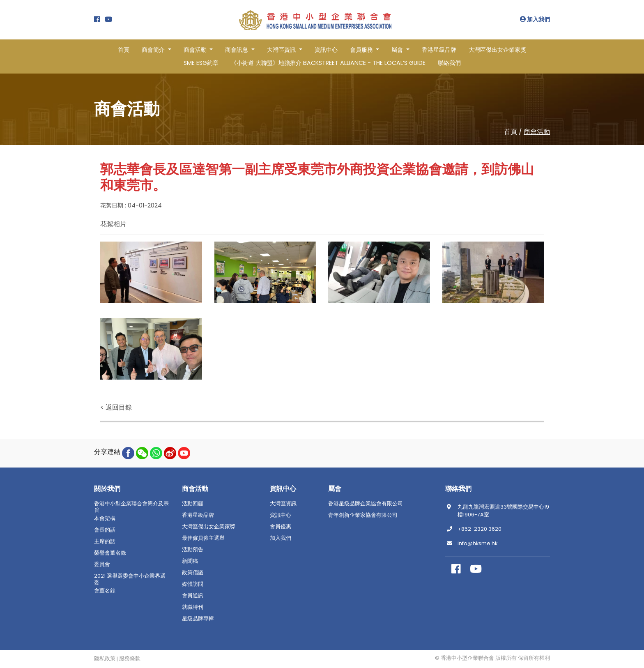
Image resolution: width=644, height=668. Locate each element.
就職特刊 (193, 607)
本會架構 (105, 518)
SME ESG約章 (201, 63)
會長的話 (105, 530)
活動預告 (193, 550)
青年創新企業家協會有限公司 (363, 515)
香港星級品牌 (439, 50)
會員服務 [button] (362, 50)
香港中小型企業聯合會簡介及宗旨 (131, 507)
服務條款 (130, 659)
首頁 (124, 50)
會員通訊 (193, 596)
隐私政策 (105, 659)
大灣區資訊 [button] (282, 50)
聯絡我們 (449, 63)
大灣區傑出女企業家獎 (497, 50)
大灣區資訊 (283, 504)
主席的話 (105, 541)
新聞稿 (190, 561)
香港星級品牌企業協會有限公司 (366, 504)
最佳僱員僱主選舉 (203, 538)
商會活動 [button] (196, 50)
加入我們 (535, 19)
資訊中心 (326, 50)
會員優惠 (281, 527)
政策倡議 (193, 573)
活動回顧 (193, 504)
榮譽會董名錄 (110, 553)
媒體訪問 (193, 584)
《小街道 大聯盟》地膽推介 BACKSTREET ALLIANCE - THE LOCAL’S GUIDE (328, 63)
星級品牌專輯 (198, 619)
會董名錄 (105, 591)
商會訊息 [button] (237, 50)
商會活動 (537, 132)
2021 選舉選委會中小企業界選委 (130, 579)
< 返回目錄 (116, 407)
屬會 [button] (398, 50)
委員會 (102, 564)
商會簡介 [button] (154, 50)
